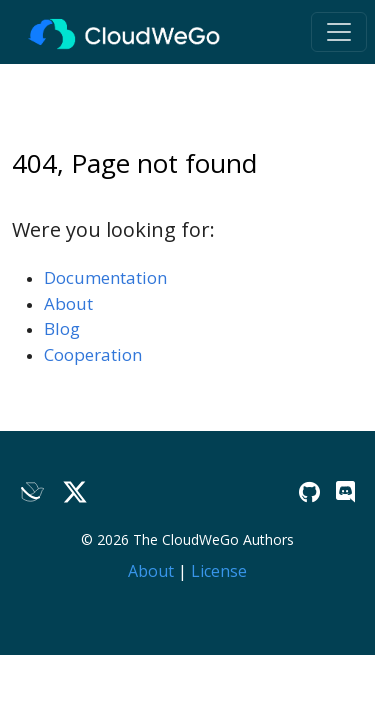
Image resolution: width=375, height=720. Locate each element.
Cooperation (93, 354)
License (219, 571)
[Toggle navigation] (339, 32)
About (68, 303)
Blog (62, 328)
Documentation (105, 277)
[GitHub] (309, 491)
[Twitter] (75, 492)
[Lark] (33, 492)
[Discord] (345, 491)
